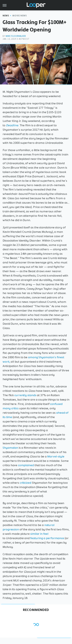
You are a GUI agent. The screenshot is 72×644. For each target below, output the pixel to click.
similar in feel (39, 534)
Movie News (20, 16)
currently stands (25, 395)
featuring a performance (47, 538)
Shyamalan (10, 448)
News (6, 16)
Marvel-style (56, 456)
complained (26, 465)
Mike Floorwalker (16, 36)
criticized (25, 483)
